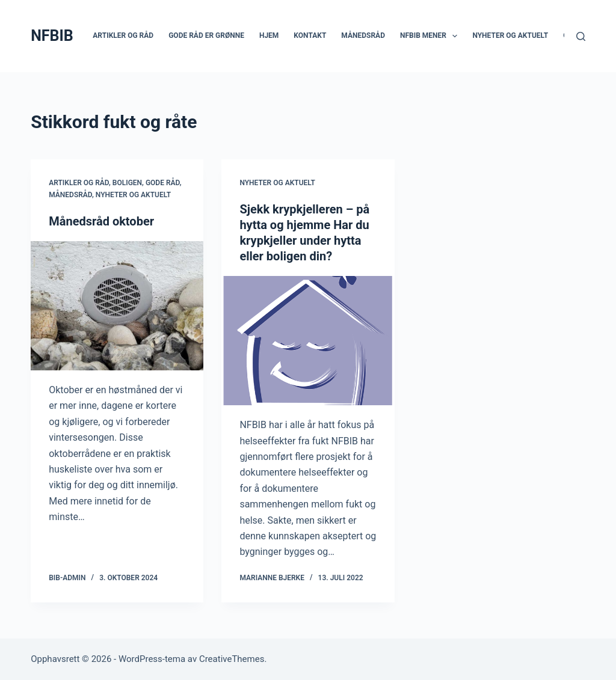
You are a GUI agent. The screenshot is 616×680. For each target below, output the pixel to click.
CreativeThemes (232, 659)
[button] (455, 36)
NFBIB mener (431, 36)
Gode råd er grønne (206, 35)
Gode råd (163, 183)
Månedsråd (363, 35)
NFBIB (52, 36)
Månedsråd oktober (101, 221)
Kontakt (310, 35)
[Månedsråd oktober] (117, 306)
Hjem (269, 35)
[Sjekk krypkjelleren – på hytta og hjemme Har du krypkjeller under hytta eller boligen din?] (308, 341)
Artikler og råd (123, 35)
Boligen (127, 183)
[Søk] (581, 36)
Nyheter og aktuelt (510, 35)
